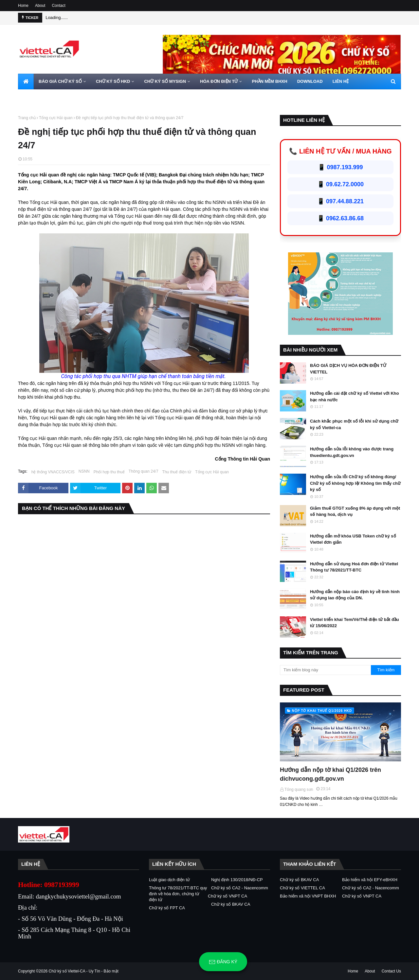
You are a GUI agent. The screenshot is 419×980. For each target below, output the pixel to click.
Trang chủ (27, 118)
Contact (58, 6)
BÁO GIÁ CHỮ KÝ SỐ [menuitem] (60, 81)
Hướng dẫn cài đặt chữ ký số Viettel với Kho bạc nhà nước (355, 397)
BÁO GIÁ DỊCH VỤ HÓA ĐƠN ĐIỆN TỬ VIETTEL (348, 369)
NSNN (84, 471)
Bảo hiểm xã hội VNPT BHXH (308, 896)
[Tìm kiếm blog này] (325, 670)
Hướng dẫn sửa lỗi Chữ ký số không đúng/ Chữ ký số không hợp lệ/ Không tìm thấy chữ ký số (355, 483)
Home (23, 6)
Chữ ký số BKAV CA (231, 904)
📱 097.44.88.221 (340, 201)
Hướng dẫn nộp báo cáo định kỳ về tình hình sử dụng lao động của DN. (355, 595)
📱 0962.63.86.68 (340, 218)
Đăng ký (223, 962)
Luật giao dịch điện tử (169, 880)
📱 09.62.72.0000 (340, 184)
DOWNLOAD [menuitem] (310, 81)
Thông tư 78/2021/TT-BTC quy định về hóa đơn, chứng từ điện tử (178, 894)
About (40, 6)
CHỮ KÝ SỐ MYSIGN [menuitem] (165, 81)
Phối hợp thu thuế (109, 472)
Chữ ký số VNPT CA (228, 896)
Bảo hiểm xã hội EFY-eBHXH (370, 880)
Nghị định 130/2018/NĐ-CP (237, 880)
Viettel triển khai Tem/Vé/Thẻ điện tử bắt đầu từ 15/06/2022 (355, 623)
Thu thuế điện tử (177, 472)
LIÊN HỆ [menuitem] (341, 81)
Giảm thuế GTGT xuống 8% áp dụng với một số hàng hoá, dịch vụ (355, 511)
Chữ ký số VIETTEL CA (302, 888)
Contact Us (391, 971)
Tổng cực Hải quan (56, 118)
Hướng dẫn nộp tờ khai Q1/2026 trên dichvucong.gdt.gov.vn (330, 774)
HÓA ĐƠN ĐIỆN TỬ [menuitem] (219, 81)
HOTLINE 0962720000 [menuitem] (45, 97)
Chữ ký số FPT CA (167, 908)
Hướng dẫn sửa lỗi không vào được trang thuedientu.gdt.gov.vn (352, 452)
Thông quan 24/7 (144, 471)
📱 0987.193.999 (340, 167)
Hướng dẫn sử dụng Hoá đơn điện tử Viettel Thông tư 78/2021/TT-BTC (354, 567)
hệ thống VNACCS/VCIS (53, 472)
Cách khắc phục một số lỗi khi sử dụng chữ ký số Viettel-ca (354, 424)
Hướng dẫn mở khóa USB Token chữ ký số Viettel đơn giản (353, 539)
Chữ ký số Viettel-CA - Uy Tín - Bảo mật (84, 971)
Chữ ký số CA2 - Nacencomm (240, 888)
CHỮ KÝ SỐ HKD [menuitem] (113, 81)
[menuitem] (26, 82)
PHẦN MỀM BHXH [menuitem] (269, 81)
